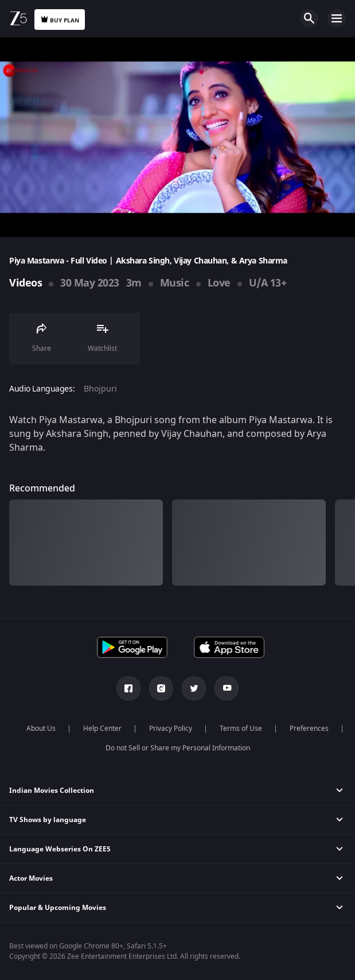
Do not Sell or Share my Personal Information (178, 748)
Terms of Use (241, 729)
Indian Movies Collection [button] (52, 791)
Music (175, 283)
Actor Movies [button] (31, 878)
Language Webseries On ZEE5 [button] (60, 849)
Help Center (102, 729)
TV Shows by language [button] (48, 820)
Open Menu (337, 18)
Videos (26, 283)
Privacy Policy (171, 729)
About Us (41, 729)
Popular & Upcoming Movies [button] (58, 908)
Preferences (309, 729)
